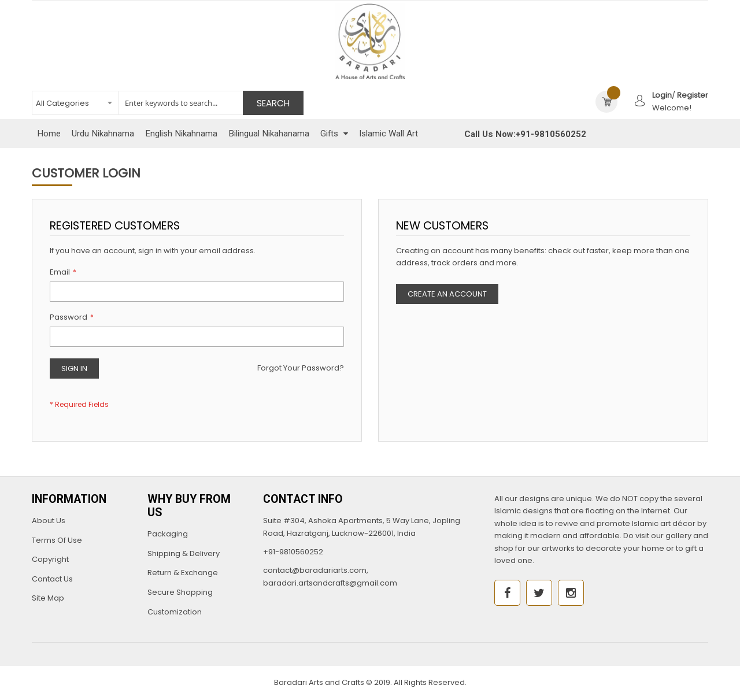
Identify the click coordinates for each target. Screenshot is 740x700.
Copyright (50, 559)
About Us (49, 521)
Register (693, 95)
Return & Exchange (183, 573)
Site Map (48, 598)
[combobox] (168, 103)
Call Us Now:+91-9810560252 (525, 134)
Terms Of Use (57, 540)
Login (662, 95)
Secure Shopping (180, 592)
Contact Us (52, 579)
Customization (175, 612)
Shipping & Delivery (184, 553)
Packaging (168, 534)
